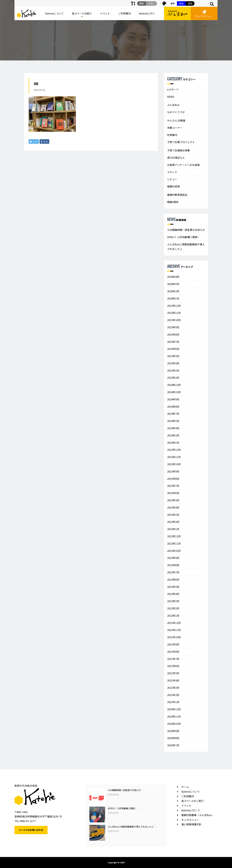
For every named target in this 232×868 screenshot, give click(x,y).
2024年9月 (173, 399)
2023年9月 (173, 471)
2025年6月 (173, 349)
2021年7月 (173, 659)
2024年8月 (173, 407)
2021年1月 (173, 702)
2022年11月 (174, 543)
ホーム (185, 787)
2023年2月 (173, 522)
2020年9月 (173, 731)
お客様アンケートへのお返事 (183, 165)
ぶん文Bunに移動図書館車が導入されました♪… (132, 827)
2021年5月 (173, 673)
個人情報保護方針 (191, 824)
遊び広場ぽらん (176, 158)
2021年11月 (174, 630)
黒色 (190, 3)
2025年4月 (173, 363)
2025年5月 (173, 356)
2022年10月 (174, 551)
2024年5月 (173, 421)
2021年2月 (173, 695)
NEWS (171, 97)
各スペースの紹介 (82, 13)
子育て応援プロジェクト (181, 142)
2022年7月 (173, 572)
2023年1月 (173, 529)
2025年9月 (173, 327)
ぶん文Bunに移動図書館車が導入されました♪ (186, 247)
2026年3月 (173, 284)
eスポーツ (173, 89)
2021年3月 (173, 688)
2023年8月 (173, 479)
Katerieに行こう (191, 810)
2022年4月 (173, 594)
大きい (151, 3)
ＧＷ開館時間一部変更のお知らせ (186, 230)
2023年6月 (173, 493)
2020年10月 (174, 724)
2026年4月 (173, 277)
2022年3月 (173, 601)
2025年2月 (173, 378)
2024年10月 (174, 392)
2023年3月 (173, 515)
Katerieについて (54, 13)
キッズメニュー (204, 14)
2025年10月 (174, 320)
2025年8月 (173, 334)
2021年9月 (173, 644)
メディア (172, 172)
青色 (181, 3)
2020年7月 (173, 745)
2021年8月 (173, 652)
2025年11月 (174, 313)
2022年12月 (174, 536)
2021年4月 (173, 680)
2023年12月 (174, 450)
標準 (173, 3)
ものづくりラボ (176, 112)
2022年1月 (173, 616)
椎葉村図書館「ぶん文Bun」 (198, 815)
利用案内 (172, 135)
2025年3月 (173, 370)
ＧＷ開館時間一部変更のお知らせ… (125, 790)
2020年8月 (173, 738)
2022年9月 (173, 558)
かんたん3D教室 (176, 120)
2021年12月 (174, 623)
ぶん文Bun (173, 105)
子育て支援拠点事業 (178, 150)
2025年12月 (174, 306)
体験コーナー (175, 128)
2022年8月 (173, 565)
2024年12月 (174, 385)
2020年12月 (174, 709)
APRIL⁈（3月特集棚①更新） (184, 237)
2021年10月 (174, 637)
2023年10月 (174, 464)
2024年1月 (173, 443)
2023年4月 (173, 507)
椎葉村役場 (173, 186)
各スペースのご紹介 (192, 801)
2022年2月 (173, 608)
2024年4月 (173, 428)
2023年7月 (173, 486)
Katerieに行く (147, 13)
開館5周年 (173, 202)
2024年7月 (173, 414)
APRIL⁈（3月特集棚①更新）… (123, 808)
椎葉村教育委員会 (177, 195)
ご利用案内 (124, 13)
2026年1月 (173, 298)
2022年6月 (173, 580)
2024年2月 (173, 435)
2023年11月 (174, 457)
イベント (105, 13)
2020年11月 (174, 716)
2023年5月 (173, 500)
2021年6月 (173, 666)
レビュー (172, 179)
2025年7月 (173, 342)
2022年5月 (173, 587)
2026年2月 (173, 291)
